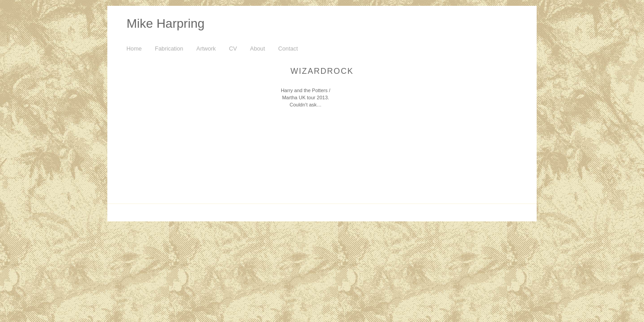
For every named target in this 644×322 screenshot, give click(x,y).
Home (134, 49)
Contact (288, 49)
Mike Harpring (165, 23)
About (257, 49)
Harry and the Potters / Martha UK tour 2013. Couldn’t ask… (306, 97)
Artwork (206, 49)
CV (233, 49)
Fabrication (169, 49)
